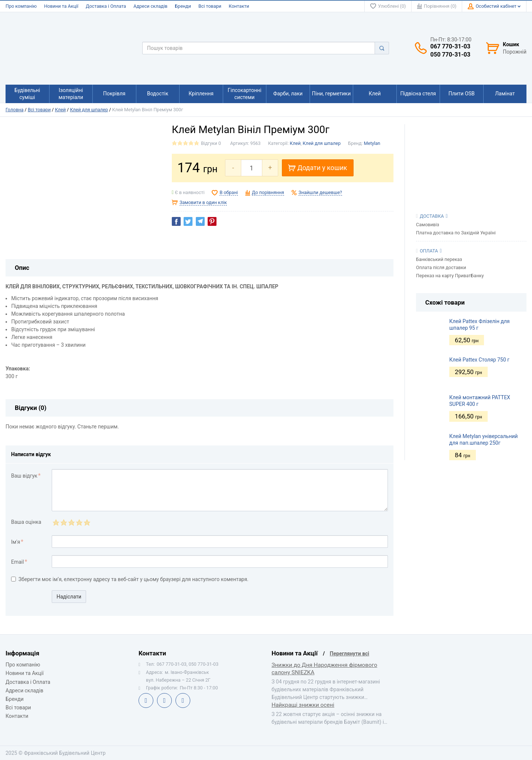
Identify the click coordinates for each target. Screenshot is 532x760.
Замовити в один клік (203, 202)
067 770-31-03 (450, 47)
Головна (15, 110)
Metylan (372, 143)
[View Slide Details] (471, 161)
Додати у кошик (318, 168)
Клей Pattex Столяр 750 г (479, 360)
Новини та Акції (61, 6)
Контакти (239, 6)
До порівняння (268, 192)
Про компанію (21, 6)
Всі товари (210, 6)
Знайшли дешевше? (320, 192)
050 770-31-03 (450, 55)
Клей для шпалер (89, 110)
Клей (60, 110)
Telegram (164, 700)
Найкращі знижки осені (303, 705)
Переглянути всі (350, 654)
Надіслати (69, 597)
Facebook (146, 700)
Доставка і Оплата (106, 6)
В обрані (229, 192)
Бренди (183, 6)
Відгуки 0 (211, 143)
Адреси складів (150, 6)
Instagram (183, 700)
